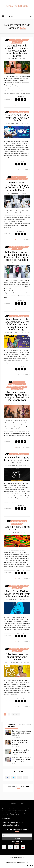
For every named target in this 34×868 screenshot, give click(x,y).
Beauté (12, 40)
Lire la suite (7, 99)
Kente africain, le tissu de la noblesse (17, 528)
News (14, 42)
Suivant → (16, 714)
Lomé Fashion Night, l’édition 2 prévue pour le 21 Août (17, 460)
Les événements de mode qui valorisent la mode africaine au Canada (22, 733)
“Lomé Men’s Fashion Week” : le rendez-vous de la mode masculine (17, 594)
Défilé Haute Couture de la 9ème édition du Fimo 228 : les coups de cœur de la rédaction (17, 256)
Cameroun (12, 384)
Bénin (18, 40)
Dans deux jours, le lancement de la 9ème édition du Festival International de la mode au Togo (17, 324)
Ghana (14, 524)
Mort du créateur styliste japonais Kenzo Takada (20, 751)
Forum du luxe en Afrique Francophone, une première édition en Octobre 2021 (17, 396)
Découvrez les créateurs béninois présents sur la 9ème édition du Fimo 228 (17, 186)
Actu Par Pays (14, 586)
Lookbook (16, 747)
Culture (24, 521)
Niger (25, 387)
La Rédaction (15, 59)
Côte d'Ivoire (21, 384)
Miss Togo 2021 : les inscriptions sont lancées (17, 657)
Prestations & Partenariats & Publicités (13, 822)
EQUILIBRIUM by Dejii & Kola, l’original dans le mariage (20, 742)
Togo (20, 42)
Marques (25, 40)
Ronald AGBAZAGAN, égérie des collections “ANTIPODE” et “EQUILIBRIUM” (22, 760)
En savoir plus (6, 819)
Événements (13, 112)
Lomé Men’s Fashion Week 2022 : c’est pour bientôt (17, 118)
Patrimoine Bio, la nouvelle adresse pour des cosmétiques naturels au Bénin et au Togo (17, 50)
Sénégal (14, 389)
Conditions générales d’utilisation (11, 825)
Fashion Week (12, 179)
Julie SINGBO (15, 532)
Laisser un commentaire (23, 105)
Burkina (22, 382)
